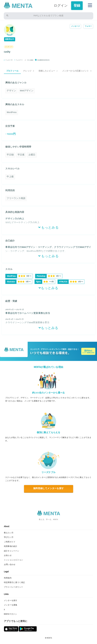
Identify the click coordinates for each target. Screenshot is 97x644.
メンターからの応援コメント (77, 71)
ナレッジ (29, 71)
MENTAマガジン (10, 614)
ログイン (61, 6)
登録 (77, 6)
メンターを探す (11, 601)
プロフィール (12, 71)
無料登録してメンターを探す (48, 488)
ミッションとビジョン (13, 560)
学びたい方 (9, 537)
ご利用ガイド (10, 542)
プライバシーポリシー (13, 587)
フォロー (88, 26)
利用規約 (8, 578)
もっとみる (48, 228)
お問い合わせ (10, 565)
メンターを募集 (11, 605)
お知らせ (8, 555)
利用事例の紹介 (11, 546)
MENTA (49, 638)
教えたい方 (9, 533)
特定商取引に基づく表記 (14, 582)
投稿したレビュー (48, 71)
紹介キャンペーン (12, 551)
